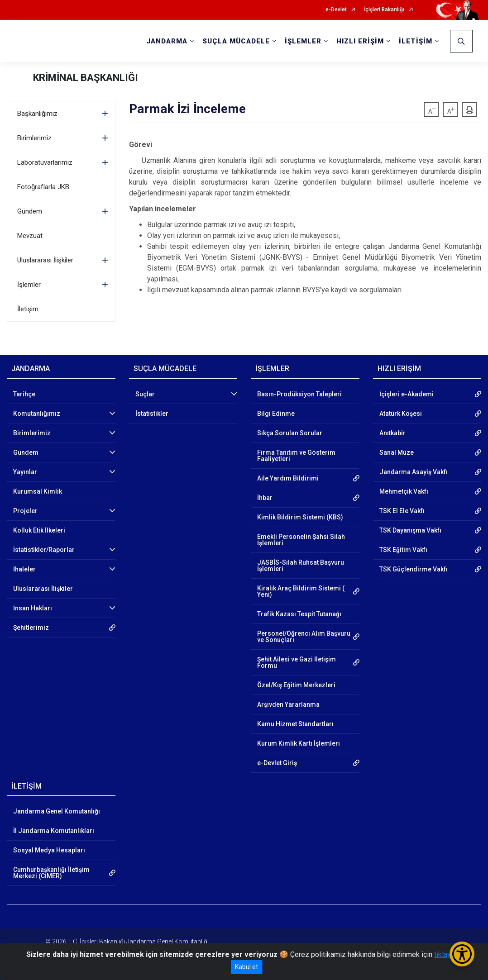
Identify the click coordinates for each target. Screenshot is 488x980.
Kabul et (246, 967)
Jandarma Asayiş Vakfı (414, 472)
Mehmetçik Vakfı (404, 491)
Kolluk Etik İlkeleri (39, 530)
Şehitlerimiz (31, 628)
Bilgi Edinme (276, 414)
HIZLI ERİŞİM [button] (360, 41)
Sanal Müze (397, 452)
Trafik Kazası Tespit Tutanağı (299, 614)
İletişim (28, 309)
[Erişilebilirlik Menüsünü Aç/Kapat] (462, 954)
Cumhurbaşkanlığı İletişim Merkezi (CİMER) (51, 873)
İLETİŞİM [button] (416, 41)
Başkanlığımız (37, 114)
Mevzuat (30, 236)
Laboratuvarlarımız (45, 162)
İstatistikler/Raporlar (44, 550)
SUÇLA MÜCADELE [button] (236, 41)
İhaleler (24, 569)
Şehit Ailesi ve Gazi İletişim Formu (297, 662)
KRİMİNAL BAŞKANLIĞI (86, 78)
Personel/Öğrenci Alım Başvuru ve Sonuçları (304, 637)
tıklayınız (448, 954)
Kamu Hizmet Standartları (295, 724)
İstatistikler (152, 414)
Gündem (30, 211)
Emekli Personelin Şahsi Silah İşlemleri (301, 540)
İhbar (265, 498)
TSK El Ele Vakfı (402, 511)
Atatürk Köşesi (401, 414)
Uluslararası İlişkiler (45, 260)
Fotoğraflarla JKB (43, 187)
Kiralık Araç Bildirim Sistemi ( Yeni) (301, 591)
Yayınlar (25, 472)
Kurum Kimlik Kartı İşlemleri (299, 743)
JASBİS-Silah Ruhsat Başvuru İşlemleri (301, 566)
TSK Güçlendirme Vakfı (414, 569)
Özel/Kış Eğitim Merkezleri (296, 685)
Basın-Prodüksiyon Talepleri (299, 394)
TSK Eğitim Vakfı (403, 550)
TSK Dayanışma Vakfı (410, 530)
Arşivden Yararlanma (288, 704)
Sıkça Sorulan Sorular (290, 433)
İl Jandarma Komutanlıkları (54, 831)
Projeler (25, 511)
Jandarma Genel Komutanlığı (57, 811)
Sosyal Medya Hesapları (49, 850)
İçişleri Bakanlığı (384, 10)
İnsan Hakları (33, 608)
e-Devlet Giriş (277, 763)
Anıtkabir (392, 433)
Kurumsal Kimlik (38, 491)
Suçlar (145, 394)
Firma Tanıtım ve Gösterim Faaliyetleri (296, 456)
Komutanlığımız (37, 414)
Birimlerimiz (34, 138)
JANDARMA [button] (167, 41)
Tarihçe (24, 394)
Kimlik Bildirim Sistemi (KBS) (300, 517)
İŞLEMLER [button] (303, 41)
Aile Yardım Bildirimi (288, 478)
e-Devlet (336, 10)
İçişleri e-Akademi (407, 394)
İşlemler (29, 285)
